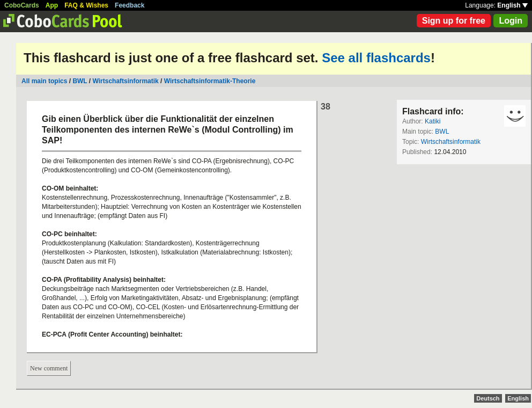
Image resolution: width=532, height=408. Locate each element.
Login (511, 21)
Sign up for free (454, 21)
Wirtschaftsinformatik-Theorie (210, 81)
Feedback (130, 5)
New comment (49, 368)
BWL (80, 81)
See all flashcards (376, 58)
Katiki (433, 121)
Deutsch (488, 398)
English (512, 5)
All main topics (44, 81)
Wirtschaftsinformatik (126, 81)
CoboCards (22, 5)
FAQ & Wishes (86, 5)
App (52, 5)
